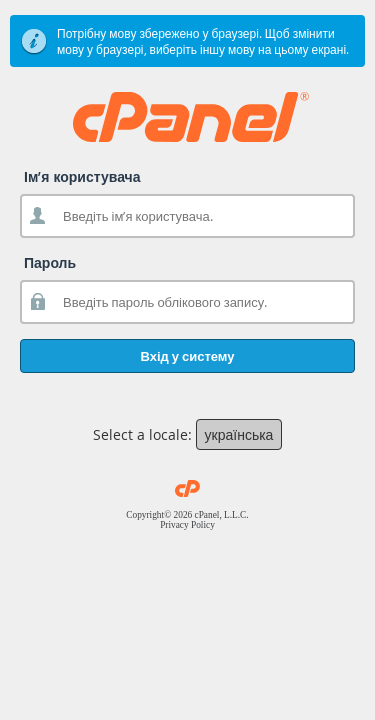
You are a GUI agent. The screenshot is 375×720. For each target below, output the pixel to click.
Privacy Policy (187, 525)
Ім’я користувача (82, 176)
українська (239, 434)
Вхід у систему (187, 356)
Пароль (50, 262)
